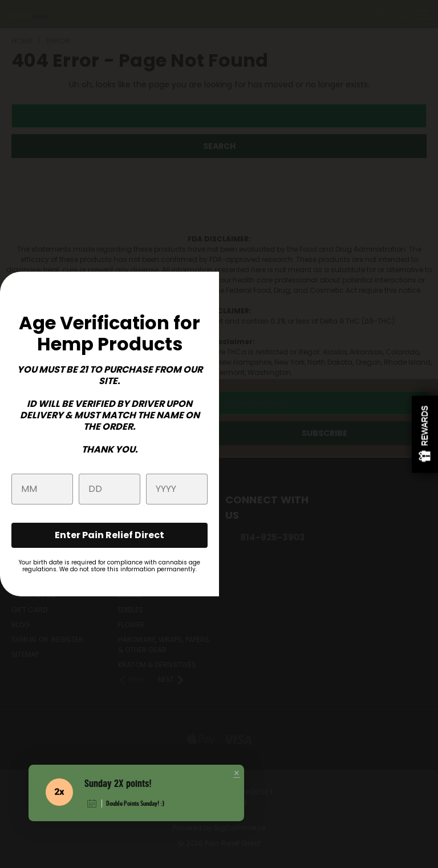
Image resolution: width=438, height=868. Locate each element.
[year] (177, 489)
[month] (42, 489)
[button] (237, 774)
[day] (109, 489)
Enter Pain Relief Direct (109, 535)
